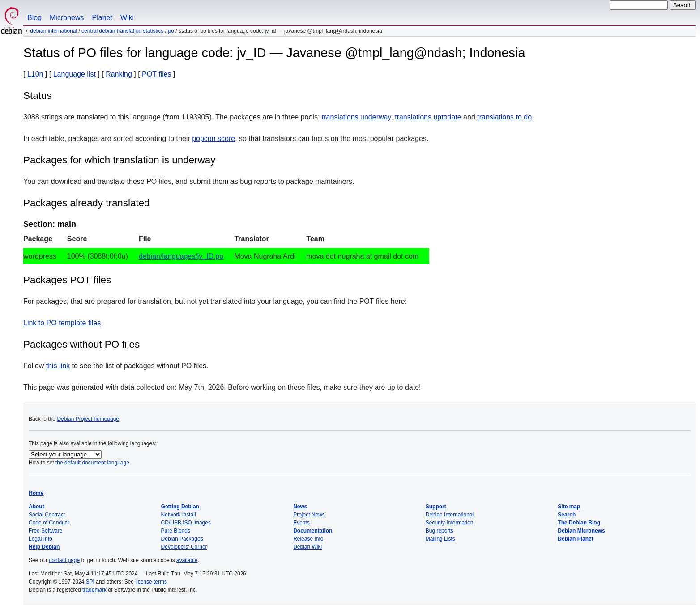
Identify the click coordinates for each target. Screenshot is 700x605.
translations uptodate (428, 117)
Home (36, 493)
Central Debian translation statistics (122, 31)
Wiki (127, 18)
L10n (35, 74)
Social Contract (47, 515)
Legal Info (41, 539)
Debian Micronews (581, 531)
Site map (569, 507)
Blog (34, 18)
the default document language (92, 463)
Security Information (450, 523)
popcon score (213, 138)
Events (301, 523)
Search (567, 515)
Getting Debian (180, 507)
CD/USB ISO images (186, 523)
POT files (157, 74)
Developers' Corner (184, 547)
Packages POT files (67, 280)
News (300, 507)
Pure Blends (176, 531)
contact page (64, 560)
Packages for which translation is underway (119, 160)
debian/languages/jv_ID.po (181, 256)
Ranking (119, 74)
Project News (309, 515)
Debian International (53, 31)
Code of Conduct (49, 523)
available (187, 560)
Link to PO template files (62, 323)
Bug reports (440, 531)
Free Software (45, 531)
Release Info (308, 539)
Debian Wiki (307, 547)
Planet (102, 18)
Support (436, 507)
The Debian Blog (579, 523)
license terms (151, 582)
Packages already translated (87, 203)
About (36, 507)
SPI (90, 582)
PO (171, 31)
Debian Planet (575, 539)
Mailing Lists (440, 539)
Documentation (313, 531)
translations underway (356, 117)
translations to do (504, 117)
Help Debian (44, 547)
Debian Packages (182, 539)
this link (58, 366)
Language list (75, 74)
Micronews (67, 18)
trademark (94, 590)
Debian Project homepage (88, 419)
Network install (179, 515)
